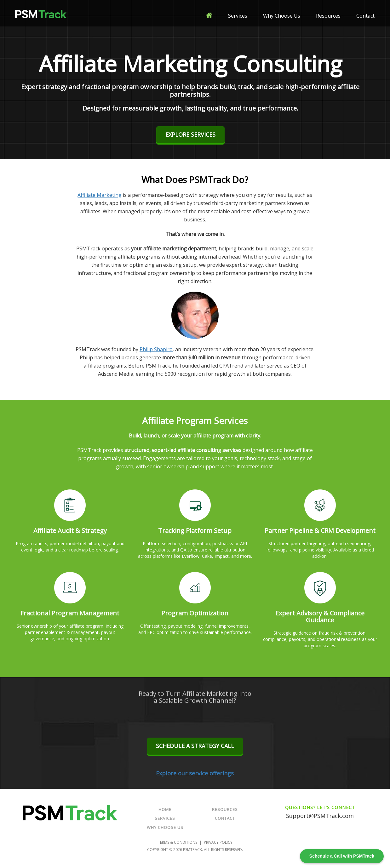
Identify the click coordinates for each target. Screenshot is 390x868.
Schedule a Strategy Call (195, 746)
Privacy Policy (218, 842)
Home (165, 809)
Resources (328, 16)
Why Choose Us (282, 16)
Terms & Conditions (178, 842)
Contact (365, 16)
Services (238, 16)
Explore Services (190, 134)
